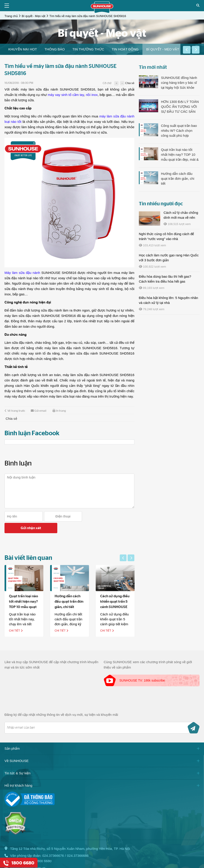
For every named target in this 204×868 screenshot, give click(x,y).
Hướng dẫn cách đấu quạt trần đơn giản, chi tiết (71, 590)
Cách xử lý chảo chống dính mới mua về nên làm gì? (181, 218)
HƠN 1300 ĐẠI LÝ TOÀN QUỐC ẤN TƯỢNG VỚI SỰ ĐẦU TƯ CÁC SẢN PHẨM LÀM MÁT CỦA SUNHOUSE (180, 107)
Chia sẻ (130, 83)
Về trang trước (15, 411)
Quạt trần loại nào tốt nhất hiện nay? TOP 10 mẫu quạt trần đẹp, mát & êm (25, 595)
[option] (23, 49)
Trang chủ (11, 16)
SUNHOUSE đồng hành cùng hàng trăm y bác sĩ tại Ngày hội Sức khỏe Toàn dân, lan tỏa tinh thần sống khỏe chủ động (180, 83)
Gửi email (39, 411)
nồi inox (92, 95)
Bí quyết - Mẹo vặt (34, 16)
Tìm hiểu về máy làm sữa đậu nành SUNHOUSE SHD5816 (88, 16)
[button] (187, 50)
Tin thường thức (88, 49)
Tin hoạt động (125, 49)
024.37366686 (78, 844)
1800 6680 (43, 849)
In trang (59, 411)
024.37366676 (53, 844)
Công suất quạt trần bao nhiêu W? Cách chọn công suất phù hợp (179, 131)
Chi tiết (18, 619)
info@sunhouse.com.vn (28, 856)
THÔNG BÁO (55, 49)
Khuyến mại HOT (23, 49)
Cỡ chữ (107, 83)
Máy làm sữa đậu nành (22, 273)
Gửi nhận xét (109, 516)
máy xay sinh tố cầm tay (66, 95)
